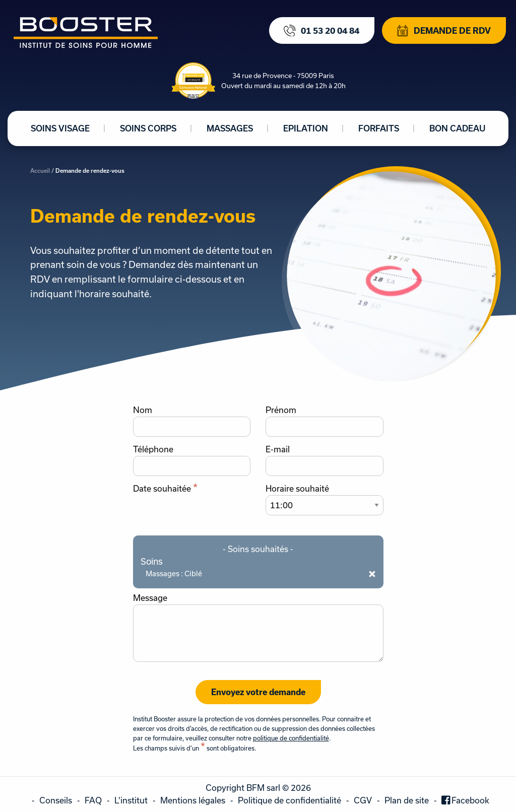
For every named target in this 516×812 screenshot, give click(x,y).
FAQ (93, 800)
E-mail (278, 449)
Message (150, 598)
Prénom (281, 410)
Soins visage (60, 128)
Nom (143, 410)
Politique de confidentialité (289, 800)
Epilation (306, 128)
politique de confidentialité (291, 738)
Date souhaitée (165, 489)
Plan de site (407, 800)
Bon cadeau (457, 128)
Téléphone (153, 449)
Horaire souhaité (297, 489)
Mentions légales (193, 800)
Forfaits (379, 128)
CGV (363, 800)
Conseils (56, 800)
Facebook (470, 800)
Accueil (40, 171)
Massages (230, 128)
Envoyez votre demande (258, 692)
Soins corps (148, 128)
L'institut (131, 800)
